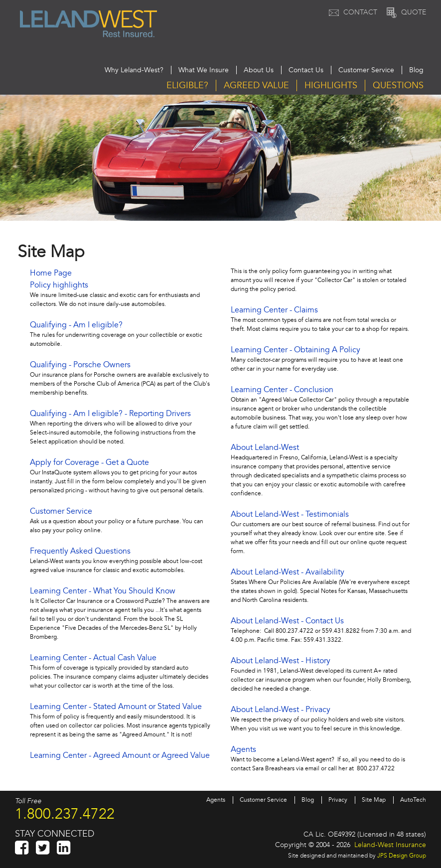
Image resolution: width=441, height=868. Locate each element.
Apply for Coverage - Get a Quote (89, 462)
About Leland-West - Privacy (281, 710)
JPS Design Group (402, 856)
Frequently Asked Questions (80, 551)
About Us (259, 70)
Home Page (51, 273)
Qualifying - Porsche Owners (80, 365)
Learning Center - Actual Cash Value (93, 658)
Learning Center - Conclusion (282, 390)
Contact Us (306, 70)
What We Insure (204, 70)
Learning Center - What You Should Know (103, 591)
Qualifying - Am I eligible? (76, 325)
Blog (416, 70)
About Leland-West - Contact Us (287, 621)
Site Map (374, 800)
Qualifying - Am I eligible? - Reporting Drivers (110, 414)
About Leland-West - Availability (288, 572)
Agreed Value (256, 85)
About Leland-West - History (281, 661)
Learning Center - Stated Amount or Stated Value (116, 707)
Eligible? (187, 85)
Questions (398, 85)
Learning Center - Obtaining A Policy (295, 350)
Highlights (331, 85)
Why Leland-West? (134, 70)
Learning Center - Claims (274, 310)
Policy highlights (59, 285)
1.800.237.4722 (65, 814)
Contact (352, 12)
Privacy (338, 800)
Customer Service (366, 70)
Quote (405, 12)
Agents (243, 749)
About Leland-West (265, 447)
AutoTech (413, 800)
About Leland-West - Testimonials (290, 514)
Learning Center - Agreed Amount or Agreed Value (120, 755)
